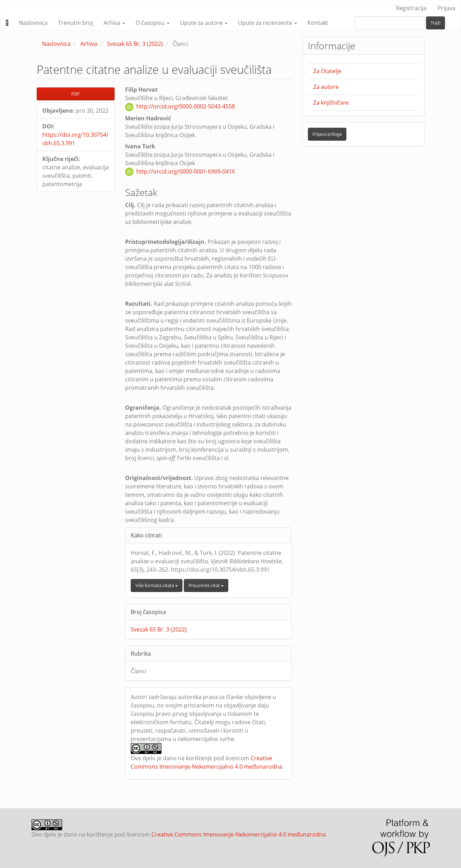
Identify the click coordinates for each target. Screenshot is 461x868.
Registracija (411, 8)
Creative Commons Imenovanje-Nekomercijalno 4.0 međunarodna (239, 834)
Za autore (326, 87)
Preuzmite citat (206, 585)
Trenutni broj (75, 23)
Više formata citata (157, 585)
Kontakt (318, 23)
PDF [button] (75, 94)
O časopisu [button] (153, 23)
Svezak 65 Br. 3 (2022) (135, 44)
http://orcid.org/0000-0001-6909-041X (186, 171)
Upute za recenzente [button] (268, 23)
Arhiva (89, 44)
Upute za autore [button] (204, 23)
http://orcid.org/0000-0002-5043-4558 (186, 106)
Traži (435, 23)
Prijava (446, 8)
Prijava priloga (327, 134)
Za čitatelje (327, 71)
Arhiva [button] (114, 23)
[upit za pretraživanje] (390, 23)
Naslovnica (33, 23)
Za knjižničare (331, 103)
